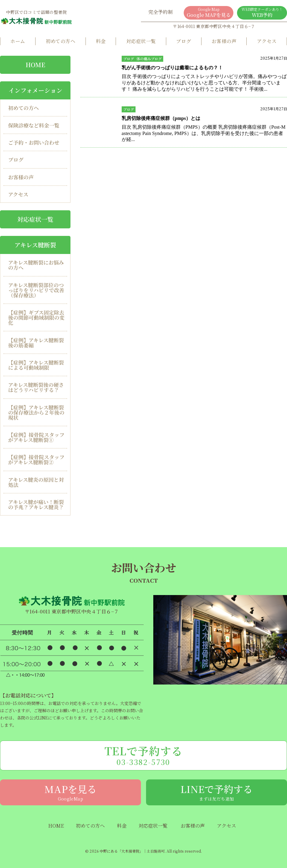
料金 (101, 41)
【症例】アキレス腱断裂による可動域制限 (36, 365)
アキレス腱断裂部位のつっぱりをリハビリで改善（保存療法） (36, 290)
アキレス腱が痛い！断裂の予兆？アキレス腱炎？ (36, 504)
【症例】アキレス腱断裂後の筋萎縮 (36, 343)
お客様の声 (224, 41)
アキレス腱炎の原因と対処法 (36, 482)
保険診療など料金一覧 (34, 125)
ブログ (184, 41)
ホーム (18, 41)
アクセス (267, 41)
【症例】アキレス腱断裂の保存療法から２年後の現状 (36, 412)
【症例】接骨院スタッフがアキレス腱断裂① (36, 437)
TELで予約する (143, 755)
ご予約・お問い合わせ (34, 142)
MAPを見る (70, 792)
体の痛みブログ (149, 59)
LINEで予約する (217, 792)
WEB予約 (262, 13)
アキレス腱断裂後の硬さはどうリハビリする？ (36, 387)
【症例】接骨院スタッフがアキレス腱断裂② (36, 459)
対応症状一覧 (141, 41)
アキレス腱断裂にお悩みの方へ (36, 265)
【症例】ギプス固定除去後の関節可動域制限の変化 (36, 317)
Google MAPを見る (209, 13)
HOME (56, 826)
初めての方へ (61, 41)
